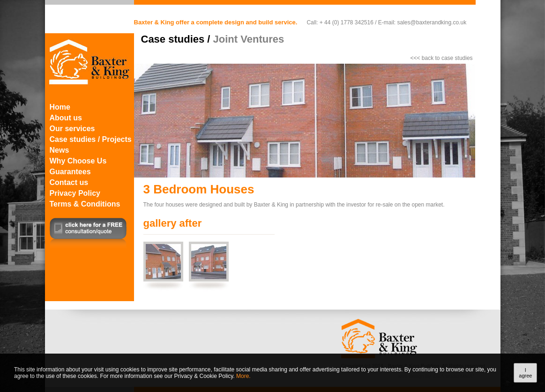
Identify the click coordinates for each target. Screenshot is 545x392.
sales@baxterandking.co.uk (432, 22)
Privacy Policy (75, 193)
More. (243, 376)
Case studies (173, 39)
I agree (525, 373)
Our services (72, 129)
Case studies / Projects (91, 139)
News (60, 150)
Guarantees (70, 172)
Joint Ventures (249, 39)
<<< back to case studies (442, 58)
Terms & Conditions (85, 204)
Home (60, 107)
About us (66, 118)
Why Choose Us (78, 161)
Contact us (69, 182)
